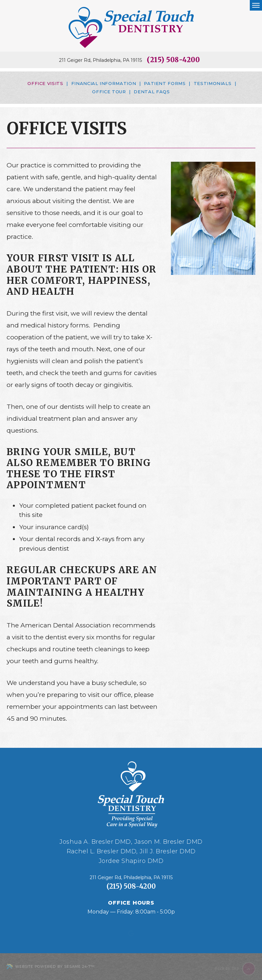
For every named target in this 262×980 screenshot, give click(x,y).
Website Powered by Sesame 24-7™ (51, 967)
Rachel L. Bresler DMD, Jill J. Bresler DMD (131, 851)
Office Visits (45, 83)
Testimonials (213, 83)
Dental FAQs (152, 92)
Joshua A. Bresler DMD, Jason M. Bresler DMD (131, 842)
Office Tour (109, 92)
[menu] (256, 5)
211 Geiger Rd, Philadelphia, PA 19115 (100, 60)
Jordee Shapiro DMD (131, 861)
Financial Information (104, 83)
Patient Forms (165, 83)
